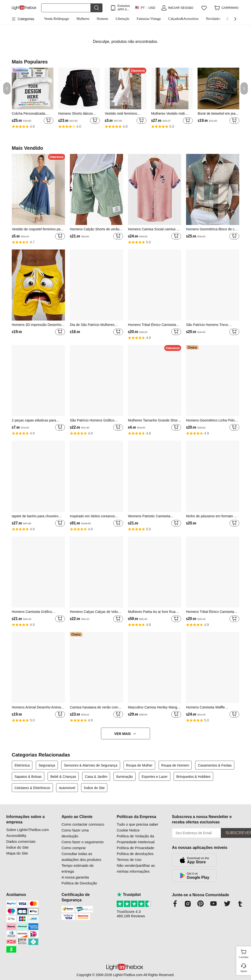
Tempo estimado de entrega (78, 868)
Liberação (123, 19)
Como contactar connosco (83, 824)
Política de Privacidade (135, 848)
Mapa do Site (17, 853)
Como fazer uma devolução (75, 833)
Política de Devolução (79, 883)
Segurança (47, 765)
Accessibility (16, 836)
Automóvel (67, 788)
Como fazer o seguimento (83, 842)
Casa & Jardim (96, 777)
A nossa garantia (75, 877)
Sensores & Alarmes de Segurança (91, 765)
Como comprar (74, 848)
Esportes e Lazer (155, 777)
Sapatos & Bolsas (28, 777)
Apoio (244, 971)
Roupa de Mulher (139, 765)
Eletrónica (22, 765)
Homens (103, 19)
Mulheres (83, 19)
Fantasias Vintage (149, 19)
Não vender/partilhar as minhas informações (136, 868)
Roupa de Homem (175, 765)
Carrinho (244, 953)
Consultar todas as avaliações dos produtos (81, 857)
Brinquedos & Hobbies (193, 777)
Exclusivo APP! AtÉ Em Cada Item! (124, 8)
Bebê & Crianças (63, 777)
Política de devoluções (135, 854)
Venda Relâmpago (57, 19)
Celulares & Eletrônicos (32, 788)
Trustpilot (129, 895)
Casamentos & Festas (215, 765)
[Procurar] (66, 8)
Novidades (213, 19)
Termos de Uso (129, 860)
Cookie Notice (128, 830)
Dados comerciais (21, 841)
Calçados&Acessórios (183, 19)
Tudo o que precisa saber (138, 824)
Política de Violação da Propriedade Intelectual (136, 839)
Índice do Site (94, 788)
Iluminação (125, 777)
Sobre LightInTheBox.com (28, 830)
